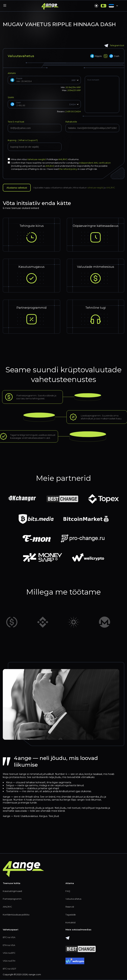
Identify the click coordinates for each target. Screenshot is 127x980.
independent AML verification (95, 163)
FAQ (68, 891)
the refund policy (68, 168)
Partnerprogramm (13, 898)
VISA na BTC (9, 953)
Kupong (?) (23, 140)
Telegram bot (114, 46)
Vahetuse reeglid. (37, 159)
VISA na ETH (9, 961)
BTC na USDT (10, 969)
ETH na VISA (9, 945)
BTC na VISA (9, 937)
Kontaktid (71, 922)
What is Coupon (27, 140)
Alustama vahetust (18, 187)
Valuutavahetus (74, 898)
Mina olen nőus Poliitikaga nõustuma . (44, 159)
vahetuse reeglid (97, 187)
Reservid (70, 907)
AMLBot (50, 166)
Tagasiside (71, 914)
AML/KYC (63, 159)
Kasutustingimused (13, 891)
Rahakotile (71, 122)
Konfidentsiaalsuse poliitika (17, 914)
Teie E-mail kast (16, 122)
